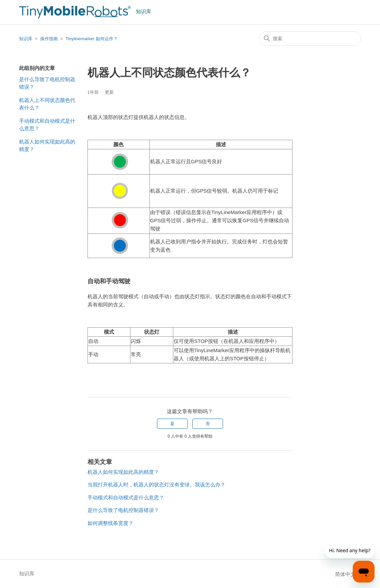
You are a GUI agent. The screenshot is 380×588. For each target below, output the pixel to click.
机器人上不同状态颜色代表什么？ (47, 104)
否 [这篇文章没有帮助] (208, 424)
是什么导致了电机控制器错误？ (47, 83)
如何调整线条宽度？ (110, 523)
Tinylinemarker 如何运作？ (91, 39)
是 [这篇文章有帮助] (172, 424)
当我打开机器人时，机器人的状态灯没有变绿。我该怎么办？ (156, 485)
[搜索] (310, 39)
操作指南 (49, 39)
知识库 (26, 39)
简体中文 (348, 574)
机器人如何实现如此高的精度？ (47, 146)
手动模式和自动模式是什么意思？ (47, 125)
